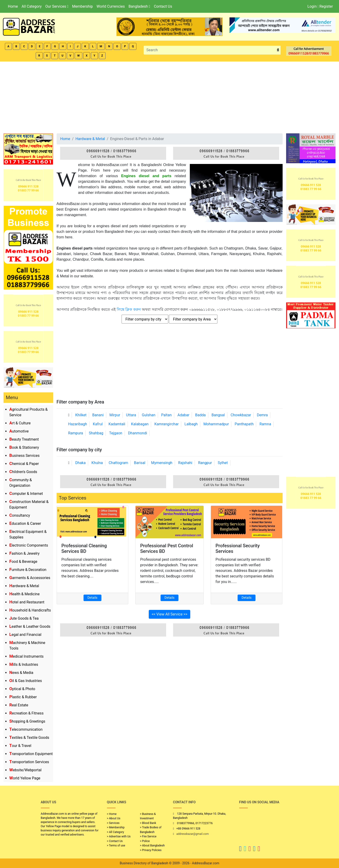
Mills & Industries (24, 665)
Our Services (57, 6)
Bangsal (218, 415)
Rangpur (205, 463)
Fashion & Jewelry (24, 553)
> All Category (116, 832)
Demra (262, 415)
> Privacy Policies (151, 850)
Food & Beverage (23, 562)
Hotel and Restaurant (27, 602)
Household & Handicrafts (30, 610)
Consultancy (20, 515)
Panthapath (244, 424)
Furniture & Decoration (28, 570)
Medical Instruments (26, 656)
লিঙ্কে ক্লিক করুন (129, 309)
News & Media (21, 673)
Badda (200, 415)
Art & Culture (20, 423)
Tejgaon (116, 433)
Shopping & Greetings (27, 721)
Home (13, 6)
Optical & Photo (22, 689)
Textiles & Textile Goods (29, 738)
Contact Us (163, 6)
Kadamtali (117, 424)
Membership (82, 6)
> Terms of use (116, 846)
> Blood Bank (148, 823)
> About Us (114, 818)
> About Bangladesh (152, 846)
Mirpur (115, 415)
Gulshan (149, 415)
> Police (145, 841)
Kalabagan (140, 424)
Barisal (140, 463)
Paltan (166, 415)
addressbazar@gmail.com (193, 834)
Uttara (131, 415)
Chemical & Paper (24, 464)
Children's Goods (23, 472)
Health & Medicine (24, 594)
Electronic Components (29, 545)
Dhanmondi (138, 433)
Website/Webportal (25, 770)
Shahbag (96, 433)
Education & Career (25, 524)
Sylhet (223, 463)
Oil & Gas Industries (26, 681)
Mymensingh (162, 463)
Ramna (265, 424)
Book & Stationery (24, 447)
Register (326, 6)
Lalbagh (191, 424)
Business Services (24, 456)
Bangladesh (139, 6)
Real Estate (19, 705)
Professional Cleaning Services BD (84, 548)
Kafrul (98, 424)
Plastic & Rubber (23, 697)
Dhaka (80, 463)
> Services (113, 823)
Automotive (19, 431)
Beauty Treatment (24, 439)
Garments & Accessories (30, 578)
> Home (112, 814)
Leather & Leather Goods (30, 626)
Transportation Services (29, 762)
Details (92, 598)
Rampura (76, 433)
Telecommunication (26, 729)
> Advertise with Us (119, 836)
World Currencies (111, 6)
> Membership (116, 827)
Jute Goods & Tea (24, 618)
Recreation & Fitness (26, 713)
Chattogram (118, 463)
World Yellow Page (25, 778)
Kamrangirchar (166, 424)
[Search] (210, 50)
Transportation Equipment (31, 754)
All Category (32, 6)
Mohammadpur (216, 424)
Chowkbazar (241, 415)
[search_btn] (278, 50)
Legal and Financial (25, 635)
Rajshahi (185, 463)
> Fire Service (148, 836)
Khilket (81, 415)
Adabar (183, 415)
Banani (98, 415)
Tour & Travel (20, 746)
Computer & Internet (26, 494)
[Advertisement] (170, 96)
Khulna (97, 463)
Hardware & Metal (24, 586)
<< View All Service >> (170, 614)
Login (312, 6)
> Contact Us (115, 841)
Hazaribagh (78, 424)
